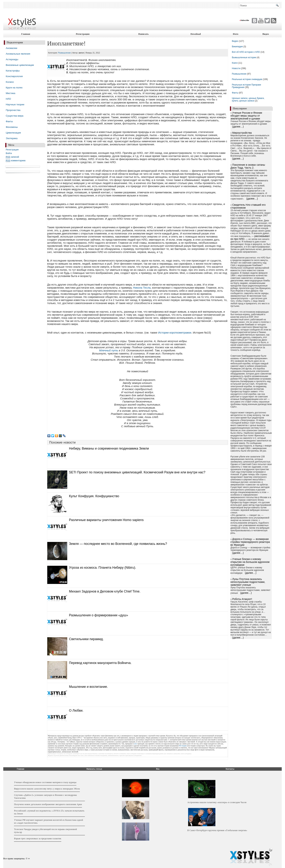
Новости (236, 68)
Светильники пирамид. (86, 639)
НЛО (8, 99)
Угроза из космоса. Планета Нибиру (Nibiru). (103, 568)
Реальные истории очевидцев (247, 79)
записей (12, 157)
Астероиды (12, 59)
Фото (236, 34)
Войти (9, 153)
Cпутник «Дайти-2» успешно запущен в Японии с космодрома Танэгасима (45, 796)
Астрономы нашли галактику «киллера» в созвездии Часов (217, 802)
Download (196, 34)
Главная (26, 34)
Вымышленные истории (244, 57)
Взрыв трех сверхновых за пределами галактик (38, 838)
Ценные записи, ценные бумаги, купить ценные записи (248, 99)
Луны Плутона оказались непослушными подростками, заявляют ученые (248, 582)
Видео (266, 34)
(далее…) (238, 127)
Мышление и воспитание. (89, 687)
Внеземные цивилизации (20, 65)
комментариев (16, 161)
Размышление (65, 53)
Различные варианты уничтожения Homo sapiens (106, 520)
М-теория (183, 746)
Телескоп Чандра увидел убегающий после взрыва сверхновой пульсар (45, 831)
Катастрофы (13, 71)
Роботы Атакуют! (242, 599)
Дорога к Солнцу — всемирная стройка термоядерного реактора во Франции (250, 542)
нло (136, 744)
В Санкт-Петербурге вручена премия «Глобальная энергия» (217, 830)
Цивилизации (13, 133)
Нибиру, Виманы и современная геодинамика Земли (109, 448)
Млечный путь (109, 350)
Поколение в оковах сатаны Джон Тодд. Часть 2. (248, 166)
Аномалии (12, 48)
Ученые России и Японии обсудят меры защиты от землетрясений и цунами (246, 116)
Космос (10, 82)
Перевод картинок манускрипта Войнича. (100, 663)
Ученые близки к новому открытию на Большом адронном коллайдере (250, 562)
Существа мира (15, 116)
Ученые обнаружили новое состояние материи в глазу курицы (45, 782)
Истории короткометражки (175, 333)
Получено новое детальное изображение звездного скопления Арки (48, 804)
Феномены (12, 127)
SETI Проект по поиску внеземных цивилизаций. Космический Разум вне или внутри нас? (137, 472)
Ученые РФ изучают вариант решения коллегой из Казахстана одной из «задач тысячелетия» (49, 821)
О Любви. (76, 711)
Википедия (237, 47)
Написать (143, 34)
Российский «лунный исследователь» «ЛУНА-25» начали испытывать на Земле (49, 812)
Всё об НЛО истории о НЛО (246, 52)
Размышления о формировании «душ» (99, 615)
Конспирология (14, 76)
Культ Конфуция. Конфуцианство (94, 496)
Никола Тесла (142, 288)
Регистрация (83, 34)
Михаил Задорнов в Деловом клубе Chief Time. (105, 591)
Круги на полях (14, 88)
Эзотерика (12, 138)
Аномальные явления (18, 54)
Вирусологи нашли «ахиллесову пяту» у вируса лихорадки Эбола (47, 789)
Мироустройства (242, 133)
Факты (9, 121)
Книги (235, 63)
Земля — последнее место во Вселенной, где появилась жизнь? (118, 544)
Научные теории (15, 104)
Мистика (11, 93)
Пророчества (13, 110)
